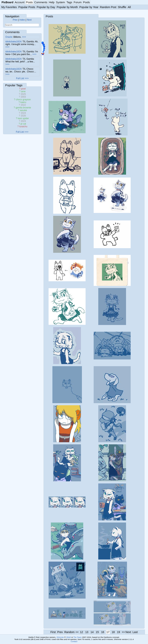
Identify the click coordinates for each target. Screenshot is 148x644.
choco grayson (23, 100)
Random (69, 632)
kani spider (23, 118)
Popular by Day (46, 7)
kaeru (23, 102)
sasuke (23, 110)
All (129, 7)
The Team (77, 637)
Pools (86, 2)
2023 (23, 121)
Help (52, 2)
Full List (20, 78)
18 (113, 632)
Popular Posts (27, 7)
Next (29, 20)
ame (23, 91)
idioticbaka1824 (13, 42)
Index (22, 20)
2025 (23, 94)
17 (108, 632)
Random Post (108, 7)
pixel (23, 89)
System (60, 2)
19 (119, 632)
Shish (69, 637)
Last (135, 632)
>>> (24, 37)
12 (82, 632)
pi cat (23, 124)
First (53, 632)
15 (97, 632)
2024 (23, 113)
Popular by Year (89, 7)
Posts (29, 2)
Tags (69, 2)
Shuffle (122, 7)
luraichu (23, 126)
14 (92, 632)
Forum (78, 2)
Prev (15, 20)
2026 (23, 116)
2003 (23, 97)
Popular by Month (67, 7)
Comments (41, 2)
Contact (74, 641)
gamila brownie (23, 108)
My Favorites (9, 7)
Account (20, 2)
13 (87, 632)
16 (103, 632)
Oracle (9, 37)
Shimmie (60, 637)
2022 (23, 105)
